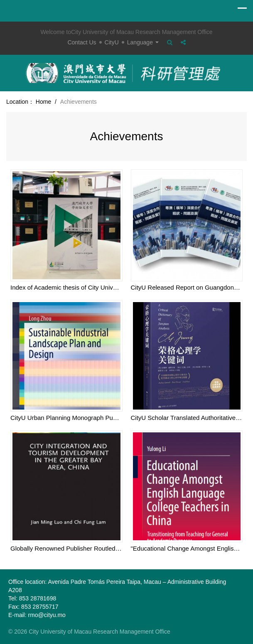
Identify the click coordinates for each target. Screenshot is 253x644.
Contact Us (82, 42)
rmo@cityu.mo (47, 615)
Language (143, 42)
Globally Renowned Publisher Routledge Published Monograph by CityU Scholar (122, 548)
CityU (112, 42)
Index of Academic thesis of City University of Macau (83, 287)
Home (43, 102)
